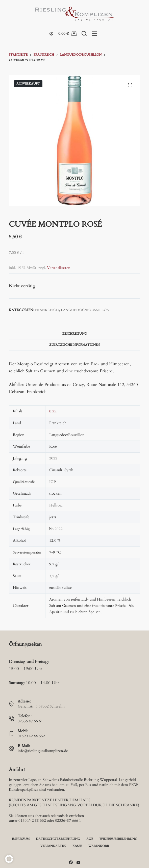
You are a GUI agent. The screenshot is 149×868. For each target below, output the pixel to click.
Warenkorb (98, 846)
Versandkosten (59, 268)
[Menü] (94, 34)
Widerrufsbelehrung (118, 839)
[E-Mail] (78, 862)
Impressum (21, 839)
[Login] (51, 34)
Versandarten (53, 846)
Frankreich (47, 310)
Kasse (77, 846)
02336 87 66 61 (30, 721)
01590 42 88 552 (31, 736)
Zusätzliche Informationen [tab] (75, 345)
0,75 (53, 411)
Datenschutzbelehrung (58, 839)
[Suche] (84, 33)
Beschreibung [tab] (75, 334)
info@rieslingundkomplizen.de (43, 751)
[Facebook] (71, 862)
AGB (90, 839)
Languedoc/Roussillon (85, 310)
